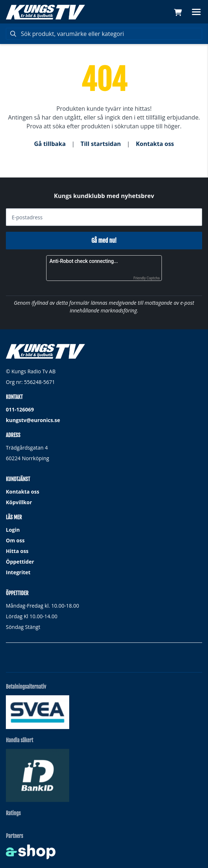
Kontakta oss (155, 144)
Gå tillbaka (50, 144)
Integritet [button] (18, 572)
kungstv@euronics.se (33, 420)
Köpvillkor (19, 502)
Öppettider (20, 562)
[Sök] (104, 34)
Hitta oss (17, 551)
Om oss (15, 540)
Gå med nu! (104, 241)
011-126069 (20, 409)
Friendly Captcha (146, 278)
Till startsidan (101, 144)
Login (13, 530)
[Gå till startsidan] (45, 12)
